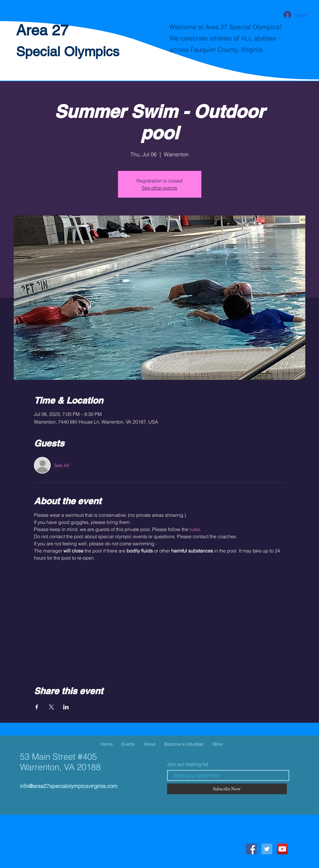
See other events (159, 188)
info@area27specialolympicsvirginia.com (69, 786)
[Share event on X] (51, 707)
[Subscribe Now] (227, 789)
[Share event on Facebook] (37, 707)
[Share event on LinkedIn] (66, 707)
